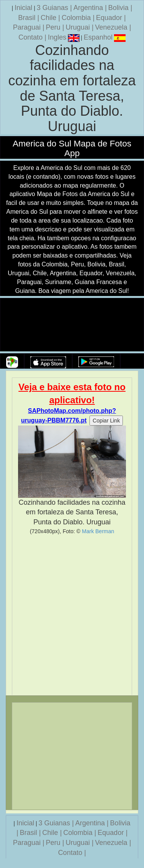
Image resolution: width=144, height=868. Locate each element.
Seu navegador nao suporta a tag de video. (72, 325)
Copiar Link (106, 421)
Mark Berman (98, 531)
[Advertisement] (72, 615)
